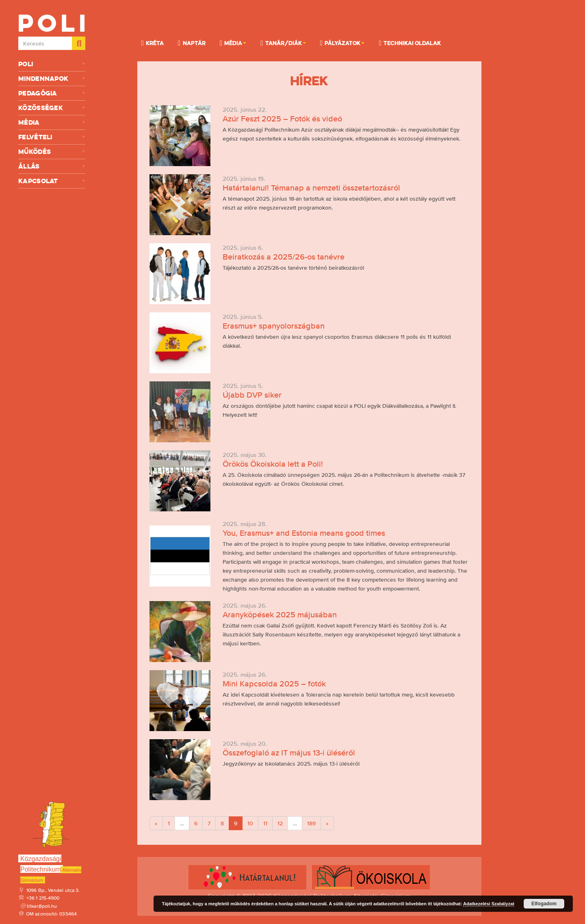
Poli (52, 64)
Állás (52, 166)
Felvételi (52, 137)
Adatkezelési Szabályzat (489, 904)
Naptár (192, 43)
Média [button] (233, 43)
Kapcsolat (52, 181)
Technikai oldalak (410, 43)
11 (265, 823)
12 (280, 823)
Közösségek (52, 108)
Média (52, 122)
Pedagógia (52, 93)
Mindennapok (52, 79)
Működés (52, 152)
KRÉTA (153, 43)
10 (250, 823)
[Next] (327, 823)
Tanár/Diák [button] (283, 43)
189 (311, 823)
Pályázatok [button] (342, 43)
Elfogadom (544, 904)
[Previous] (156, 823)
